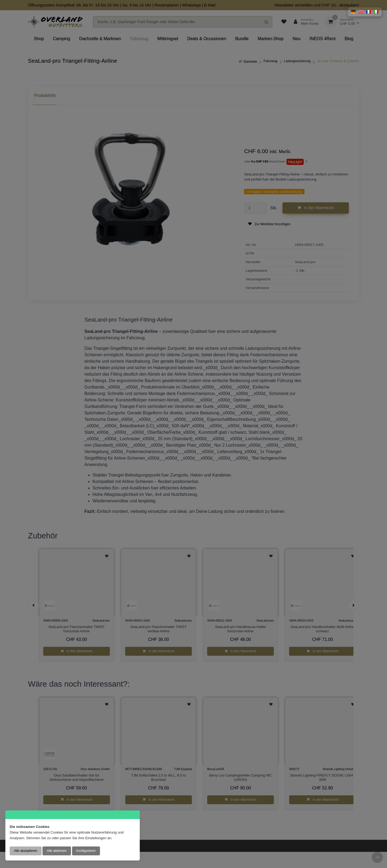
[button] (353, 12)
